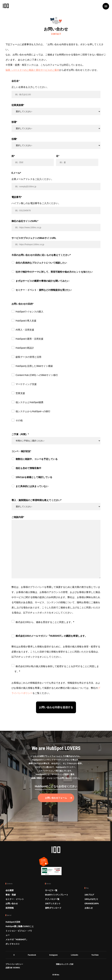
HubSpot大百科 (13, 922)
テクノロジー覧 (52, 899)
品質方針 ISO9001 (13, 968)
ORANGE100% (92, 904)
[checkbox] (56, 279)
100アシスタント (53, 904)
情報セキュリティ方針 (65, 964)
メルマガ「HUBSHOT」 (17, 939)
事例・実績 (11, 895)
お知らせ (89, 908)
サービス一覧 (51, 890)
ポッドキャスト (13, 944)
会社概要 (10, 890)
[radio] (56, 263)
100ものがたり (91, 899)
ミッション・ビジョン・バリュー (19, 933)
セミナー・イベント (15, 899)
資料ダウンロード (53, 908)
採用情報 (10, 908)
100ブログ (89, 895)
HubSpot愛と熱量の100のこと (20, 926)
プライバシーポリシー (14, 964)
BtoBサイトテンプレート (57, 895)
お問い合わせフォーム (56, 798)
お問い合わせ (12, 904)
